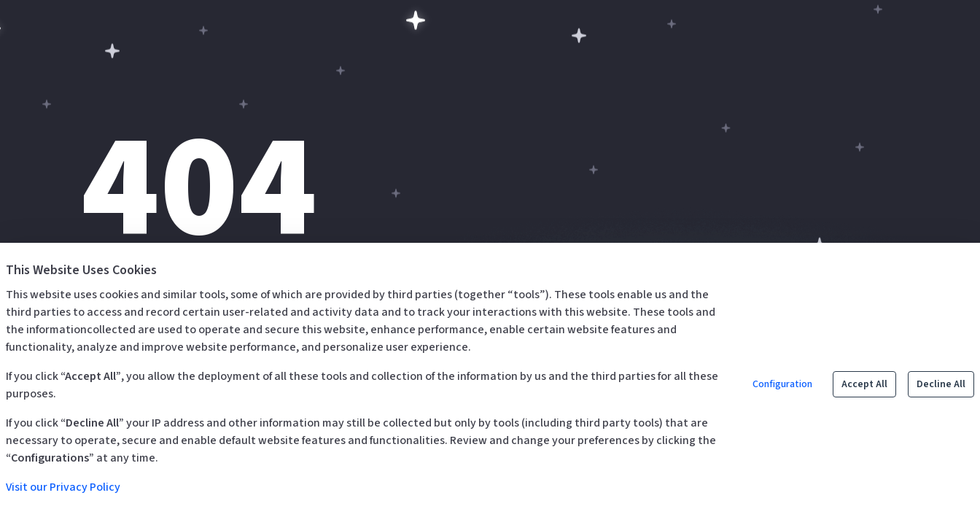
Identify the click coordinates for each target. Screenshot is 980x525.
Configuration (782, 384)
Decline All (941, 384)
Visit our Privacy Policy (63, 487)
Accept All (864, 384)
